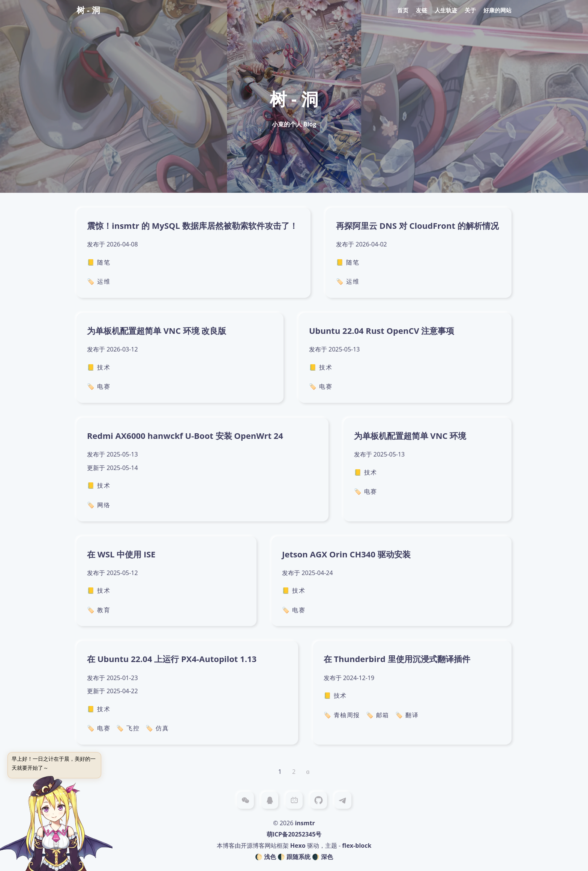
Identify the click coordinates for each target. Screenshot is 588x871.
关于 (470, 10)
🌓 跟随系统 (294, 857)
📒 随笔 (99, 262)
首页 (403, 10)
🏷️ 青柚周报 (342, 715)
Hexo (298, 845)
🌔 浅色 (265, 857)
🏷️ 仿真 (157, 728)
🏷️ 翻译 (407, 715)
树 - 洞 (88, 10)
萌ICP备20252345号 (294, 834)
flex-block (357, 845)
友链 (421, 10)
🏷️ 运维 (99, 281)
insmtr (305, 823)
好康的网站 (497, 10)
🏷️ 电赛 (99, 386)
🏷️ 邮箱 (378, 715)
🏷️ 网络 (99, 505)
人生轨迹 (446, 10)
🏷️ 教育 (99, 610)
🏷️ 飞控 (128, 728)
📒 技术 (99, 367)
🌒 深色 (322, 857)
